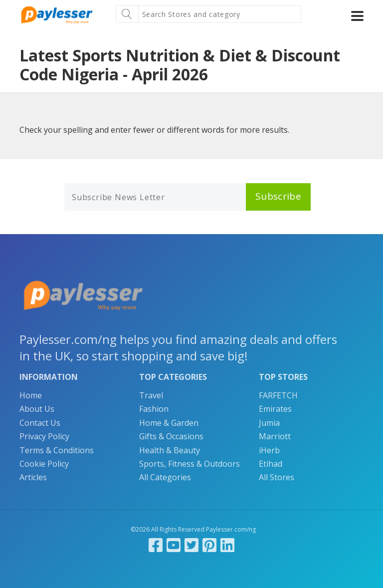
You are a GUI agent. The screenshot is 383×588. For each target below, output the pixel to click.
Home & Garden (169, 423)
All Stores (277, 477)
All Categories (165, 477)
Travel (151, 395)
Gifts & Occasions (171, 436)
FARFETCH (278, 395)
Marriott (275, 436)
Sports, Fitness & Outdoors (190, 464)
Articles (33, 477)
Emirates (275, 409)
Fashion (154, 409)
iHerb (269, 450)
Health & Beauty (170, 450)
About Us (37, 409)
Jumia (269, 423)
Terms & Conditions (57, 450)
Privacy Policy (44, 436)
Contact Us (40, 423)
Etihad (271, 464)
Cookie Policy (44, 464)
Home (31, 395)
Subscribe (278, 196)
